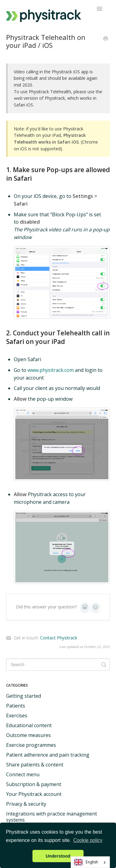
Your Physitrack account (34, 794)
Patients (16, 706)
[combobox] (90, 862)
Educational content (29, 725)
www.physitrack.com (51, 370)
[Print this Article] (106, 39)
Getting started (24, 696)
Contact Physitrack (59, 638)
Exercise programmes (31, 745)
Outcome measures (28, 735)
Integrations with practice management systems (52, 817)
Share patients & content (35, 765)
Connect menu (23, 774)
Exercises (17, 716)
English (86, 862)
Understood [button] (58, 856)
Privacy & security (26, 804)
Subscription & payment (34, 784)
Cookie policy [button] (88, 840)
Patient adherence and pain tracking (48, 755)
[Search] (58, 665)
